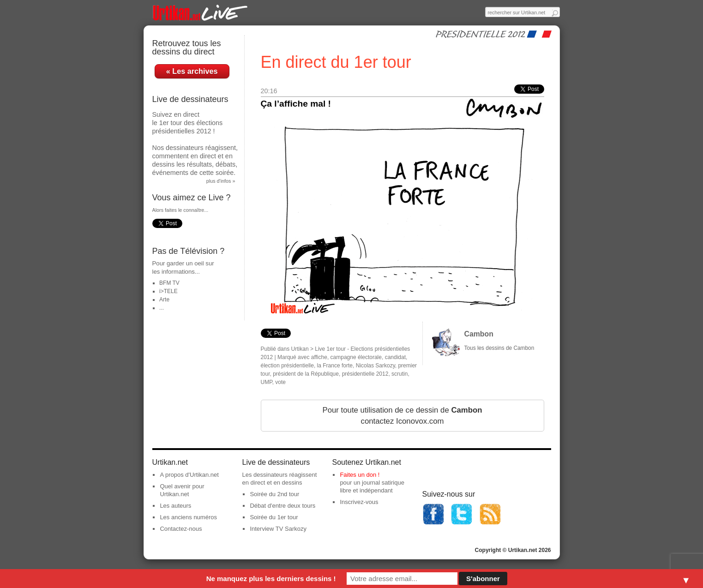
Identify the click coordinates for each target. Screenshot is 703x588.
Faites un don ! (360, 475)
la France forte (335, 366)
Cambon (479, 334)
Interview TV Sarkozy (278, 529)
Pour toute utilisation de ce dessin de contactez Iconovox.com (402, 416)
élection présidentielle (287, 366)
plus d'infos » (221, 181)
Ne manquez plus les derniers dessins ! (271, 579)
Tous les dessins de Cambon (499, 348)
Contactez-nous (181, 529)
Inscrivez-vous (359, 502)
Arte (164, 300)
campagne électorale (356, 357)
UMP (267, 382)
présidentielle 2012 (365, 374)
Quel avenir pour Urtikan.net (182, 490)
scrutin (400, 374)
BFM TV (169, 283)
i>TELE (168, 291)
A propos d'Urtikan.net (189, 475)
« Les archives (192, 71)
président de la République (306, 374)
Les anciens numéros (188, 517)
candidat (395, 357)
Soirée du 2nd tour (274, 494)
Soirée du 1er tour (274, 517)
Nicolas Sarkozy (376, 366)
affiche (319, 357)
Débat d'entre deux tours (282, 506)
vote (280, 382)
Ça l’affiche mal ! (296, 104)
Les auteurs (175, 506)
